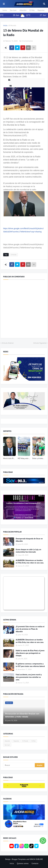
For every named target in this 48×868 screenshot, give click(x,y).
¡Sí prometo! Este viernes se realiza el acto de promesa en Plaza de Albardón (30, 629)
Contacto (35, 863)
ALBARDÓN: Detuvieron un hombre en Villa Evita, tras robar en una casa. (30, 562)
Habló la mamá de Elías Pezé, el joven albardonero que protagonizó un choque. (30, 653)
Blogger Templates (19, 859)
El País (32, 10)
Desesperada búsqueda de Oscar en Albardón (29, 540)
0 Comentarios (27, 41)
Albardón (23, 10)
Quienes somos (23, 863)
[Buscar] (19, 765)
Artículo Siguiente (40, 343)
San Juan (13, 10)
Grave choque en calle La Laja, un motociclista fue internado (28, 551)
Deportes (41, 10)
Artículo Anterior (8, 343)
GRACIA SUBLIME (36, 859)
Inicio (5, 10)
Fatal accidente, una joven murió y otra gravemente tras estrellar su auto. (29, 677)
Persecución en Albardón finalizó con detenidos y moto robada (22, 715)
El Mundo (12, 25)
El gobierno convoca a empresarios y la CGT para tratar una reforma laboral (30, 665)
